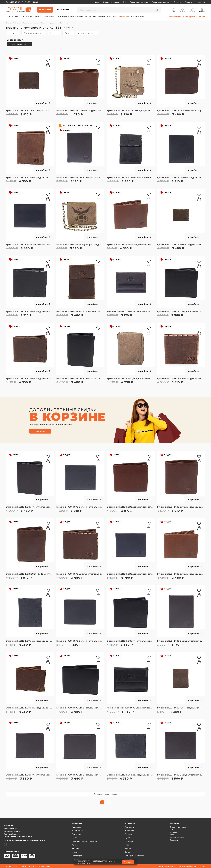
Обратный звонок (12, 834)
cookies (96, 861)
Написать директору (13, 831)
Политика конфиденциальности (191, 866)
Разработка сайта (167, 866)
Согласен (128, 862)
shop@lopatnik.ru (37, 840)
